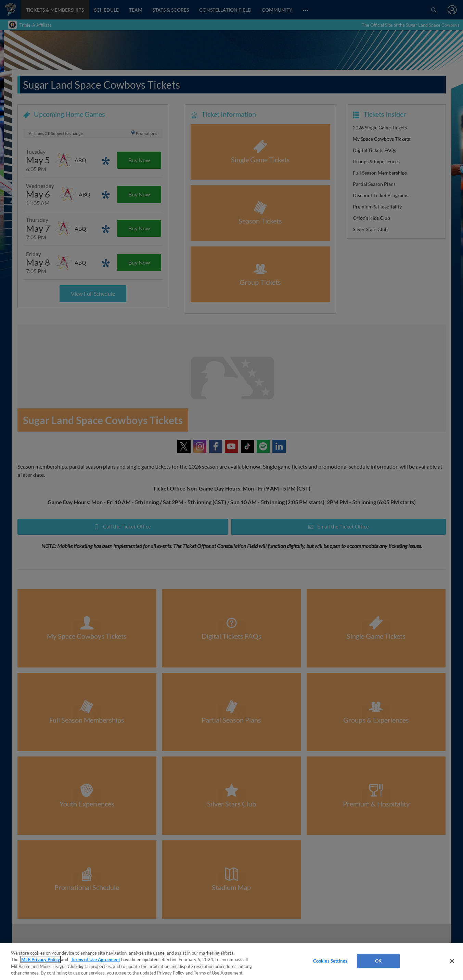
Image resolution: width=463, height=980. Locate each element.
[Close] (452, 961)
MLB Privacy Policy (41, 959)
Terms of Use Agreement (95, 959)
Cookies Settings (330, 961)
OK (378, 961)
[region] (231, 962)
